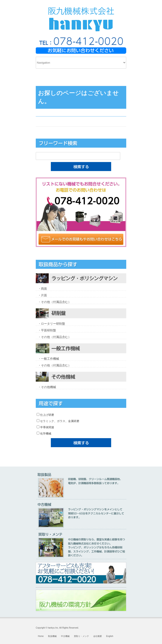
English (110, 636)
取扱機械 (52, 636)
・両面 (42, 289)
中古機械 (65, 636)
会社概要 (98, 636)
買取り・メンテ (81, 636)
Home (41, 636)
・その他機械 (47, 387)
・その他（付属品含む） (55, 302)
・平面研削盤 (47, 330)
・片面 (42, 295)
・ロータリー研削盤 (51, 324)
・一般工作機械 (48, 359)
